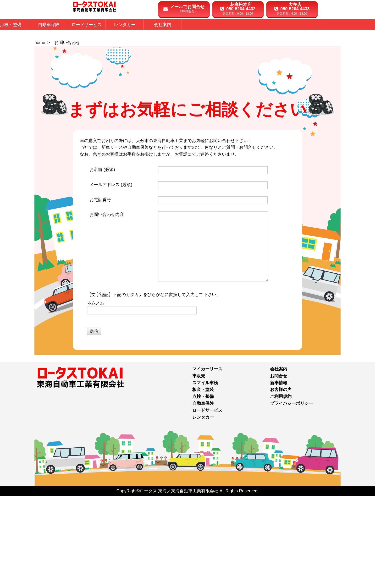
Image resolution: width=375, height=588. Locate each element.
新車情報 (279, 475)
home (40, 135)
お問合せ (279, 468)
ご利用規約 (281, 489)
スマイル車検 (205, 475)
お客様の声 (281, 482)
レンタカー (203, 509)
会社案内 (279, 461)
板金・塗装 (203, 482)
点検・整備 (203, 489)
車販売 (199, 468)
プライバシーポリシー (292, 496)
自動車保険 (203, 496)
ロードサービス (207, 502)
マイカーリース (207, 461)
